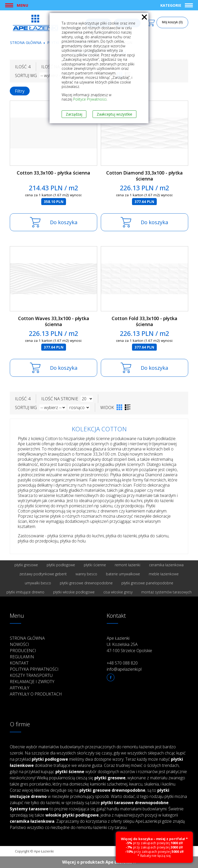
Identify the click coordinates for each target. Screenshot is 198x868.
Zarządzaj (74, 114)
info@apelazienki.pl (124, 669)
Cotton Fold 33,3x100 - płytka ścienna (145, 321)
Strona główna (26, 43)
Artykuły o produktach (36, 694)
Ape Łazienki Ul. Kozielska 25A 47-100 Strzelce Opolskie (129, 644)
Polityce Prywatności (90, 99)
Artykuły (20, 688)
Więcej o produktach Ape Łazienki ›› (99, 862)
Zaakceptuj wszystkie (114, 114)
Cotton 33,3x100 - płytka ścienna (53, 173)
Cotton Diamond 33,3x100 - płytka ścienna (145, 176)
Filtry (20, 91)
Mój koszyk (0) (172, 22)
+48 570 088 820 (122, 663)
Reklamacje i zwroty (32, 682)
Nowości (19, 644)
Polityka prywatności (34, 669)
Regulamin (22, 657)
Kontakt (19, 663)
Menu (22, 5)
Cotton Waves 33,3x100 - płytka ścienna (54, 321)
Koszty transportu (31, 675)
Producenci (23, 651)
